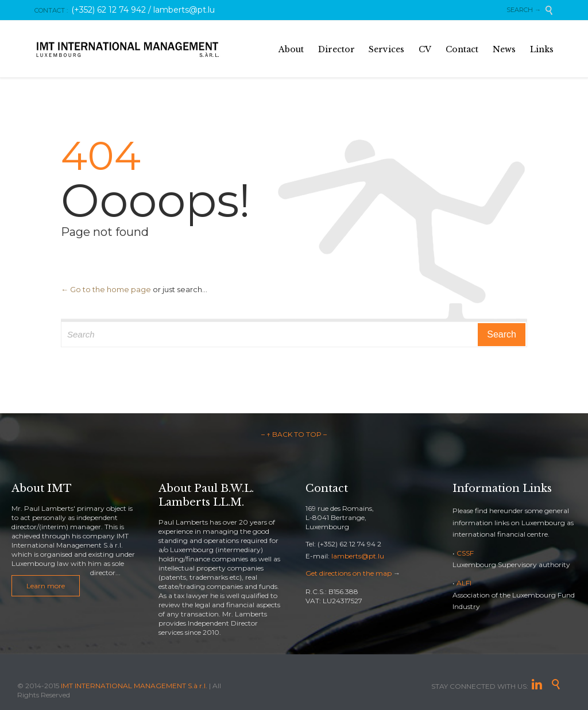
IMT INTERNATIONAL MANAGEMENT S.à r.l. (134, 686)
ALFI (464, 583)
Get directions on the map (349, 573)
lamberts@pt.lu (358, 556)
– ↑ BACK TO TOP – (294, 434)
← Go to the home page (106, 289)
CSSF (465, 553)
